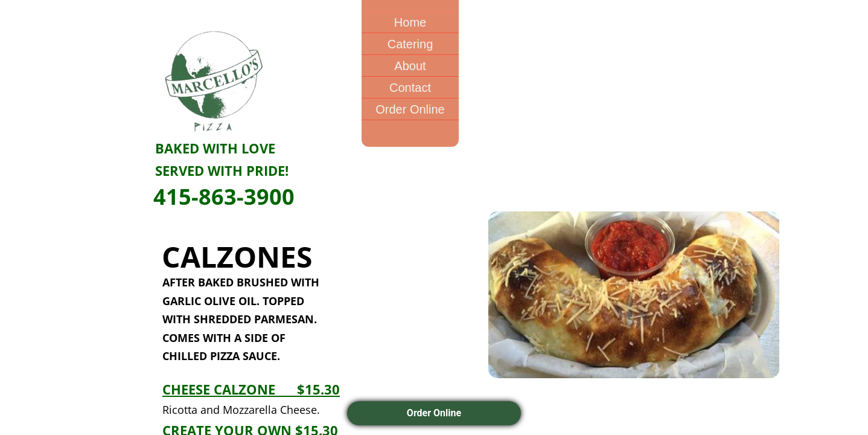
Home (410, 22)
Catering (410, 44)
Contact (410, 88)
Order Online (410, 109)
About (410, 66)
